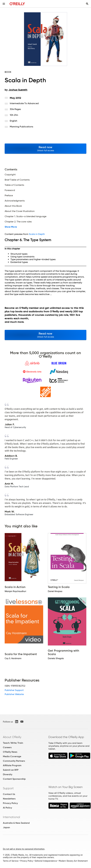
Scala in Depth (37, 234)
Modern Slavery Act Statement (73, 861)
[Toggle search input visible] (87, 4)
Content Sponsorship (14, 779)
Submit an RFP (11, 770)
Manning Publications (22, 127)
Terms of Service (11, 861)
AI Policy (7, 808)
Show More (11, 227)
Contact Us (9, 794)
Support (8, 788)
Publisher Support (14, 690)
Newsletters (9, 799)
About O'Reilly (12, 737)
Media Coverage (12, 756)
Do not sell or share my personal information (24, 849)
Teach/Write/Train (13, 743)
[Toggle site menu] (4, 4)
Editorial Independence (46, 861)
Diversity (8, 774)
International (11, 817)
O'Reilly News (10, 752)
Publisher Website (14, 694)
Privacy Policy (10, 803)
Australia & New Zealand (16, 823)
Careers (7, 747)
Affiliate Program (12, 765)
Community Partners (14, 761)
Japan (6, 827)
